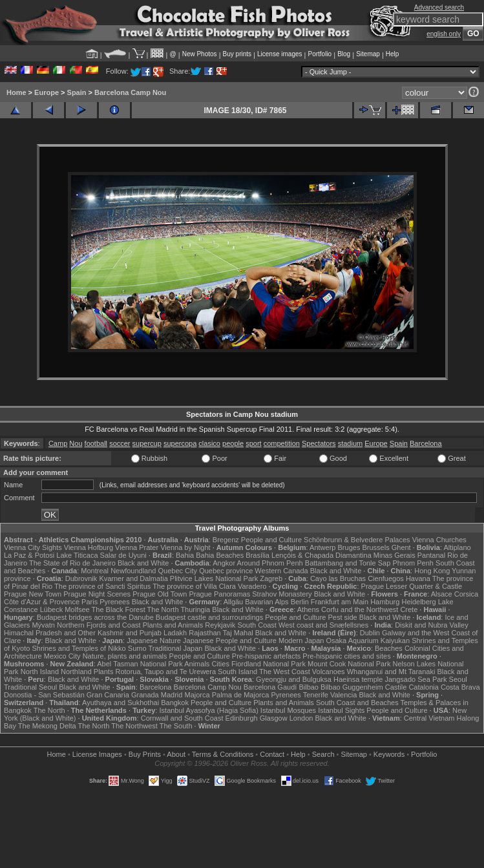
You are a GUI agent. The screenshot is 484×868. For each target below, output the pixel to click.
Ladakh (175, 633)
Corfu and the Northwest (360, 609)
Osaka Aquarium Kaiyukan (368, 640)
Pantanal (431, 555)
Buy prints (237, 54)
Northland (76, 672)
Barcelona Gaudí (270, 687)
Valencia (343, 695)
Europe (47, 92)
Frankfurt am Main (340, 602)
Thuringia (195, 609)
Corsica (466, 594)
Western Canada (281, 571)
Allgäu (234, 602)
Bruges (349, 547)
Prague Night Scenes (97, 594)
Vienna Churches (439, 540)
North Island (40, 672)
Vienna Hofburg (89, 547)
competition (282, 443)
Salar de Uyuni (123, 555)
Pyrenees (114, 602)
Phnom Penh (413, 563)
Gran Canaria (108, 695)
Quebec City (178, 571)
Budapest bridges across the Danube (95, 617)
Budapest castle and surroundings (209, 617)
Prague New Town (33, 594)
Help (393, 54)
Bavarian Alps (267, 602)
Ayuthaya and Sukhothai (121, 703)
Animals (197, 664)
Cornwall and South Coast (182, 718)
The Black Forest (119, 609)
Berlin (300, 602)
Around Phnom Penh (270, 563)
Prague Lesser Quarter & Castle (412, 586)
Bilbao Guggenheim (352, 687)
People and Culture (271, 540)
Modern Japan (301, 640)
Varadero (252, 586)
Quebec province (226, 571)
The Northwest (134, 726)
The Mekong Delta (47, 726)
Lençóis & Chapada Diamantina (321, 555)
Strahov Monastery (282, 594)
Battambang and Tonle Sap (348, 563)
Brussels (375, 547)
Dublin (370, 633)
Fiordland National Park (268, 664)
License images (279, 54)
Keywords (389, 754)
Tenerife (316, 695)
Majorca (197, 695)
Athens (308, 609)
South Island (237, 672)
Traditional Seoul (30, 687)
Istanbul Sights (341, 710)
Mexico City (62, 656)
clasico (209, 443)
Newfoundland (133, 571)
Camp (58, 443)
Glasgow (274, 718)
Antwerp (322, 547)
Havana (418, 578)
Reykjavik (220, 625)
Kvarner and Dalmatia (133, 578)
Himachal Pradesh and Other (50, 633)
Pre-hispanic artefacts (266, 656)
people (233, 443)
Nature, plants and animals (125, 656)
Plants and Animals (173, 625)
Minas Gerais (395, 555)
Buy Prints (145, 754)
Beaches (389, 648)
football (96, 443)
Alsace (442, 594)
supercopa (180, 443)
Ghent (401, 547)
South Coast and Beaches (357, 703)
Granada (145, 695)
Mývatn (43, 625)
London (301, 718)
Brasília (258, 555)
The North (163, 609)
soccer (120, 443)
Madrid (172, 695)
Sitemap (368, 54)
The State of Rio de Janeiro (72, 563)
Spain (77, 92)
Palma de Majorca (241, 695)
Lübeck (51, 609)
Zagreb (271, 578)
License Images (97, 754)
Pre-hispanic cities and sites (346, 656)
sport (253, 443)
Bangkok (175, 703)
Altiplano (457, 547)
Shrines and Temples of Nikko (79, 648)
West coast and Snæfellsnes (323, 625)
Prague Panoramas (219, 594)
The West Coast (285, 672)
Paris (89, 602)
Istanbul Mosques (288, 710)
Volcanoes (329, 672)
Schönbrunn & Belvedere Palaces (357, 540)
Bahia (185, 555)
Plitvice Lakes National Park (214, 578)
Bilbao (309, 687)
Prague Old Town (160, 594)
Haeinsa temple (358, 679)
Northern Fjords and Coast (99, 625)
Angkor (224, 563)
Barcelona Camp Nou (130, 92)
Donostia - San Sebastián (44, 695)
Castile (396, 687)
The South (176, 726)
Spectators (319, 443)
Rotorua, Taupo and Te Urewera (165, 672)
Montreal (95, 571)
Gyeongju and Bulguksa (294, 679)
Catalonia (423, 687)
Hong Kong (432, 571)
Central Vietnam (429, 718)
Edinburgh (242, 718)
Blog (344, 54)
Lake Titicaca (77, 555)
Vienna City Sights (33, 547)
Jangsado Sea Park (416, 679)
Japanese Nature (154, 640)
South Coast (257, 625)
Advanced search (439, 7)
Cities (220, 664)
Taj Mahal (238, 633)
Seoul (458, 679)
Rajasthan (205, 633)
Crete (409, 609)
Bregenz (226, 540)
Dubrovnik (81, 578)
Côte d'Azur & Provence (42, 602)
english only (444, 34)
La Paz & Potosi (29, 555)
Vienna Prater (137, 547)
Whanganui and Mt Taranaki (391, 672)
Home (16, 92)
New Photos (200, 54)
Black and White (143, 563)
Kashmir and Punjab (130, 633)
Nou (76, 443)
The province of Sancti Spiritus (102, 586)
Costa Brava (460, 687)
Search (323, 754)
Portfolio (320, 54)
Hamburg (385, 602)
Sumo (137, 648)
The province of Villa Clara (194, 586)
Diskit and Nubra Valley (432, 625)
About (176, 754)
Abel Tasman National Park (140, 664)
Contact (272, 754)
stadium (351, 443)
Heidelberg (418, 602)
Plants (104, 672)
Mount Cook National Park (349, 664)
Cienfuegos (386, 578)
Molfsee (77, 609)
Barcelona (426, 443)
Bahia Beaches (220, 555)
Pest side (342, 617)
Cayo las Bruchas (338, 578)
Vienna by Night (185, 547)
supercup (147, 443)
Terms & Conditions (223, 754)
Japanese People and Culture (230, 640)
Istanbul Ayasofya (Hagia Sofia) (209, 710)
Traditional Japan (175, 648)
